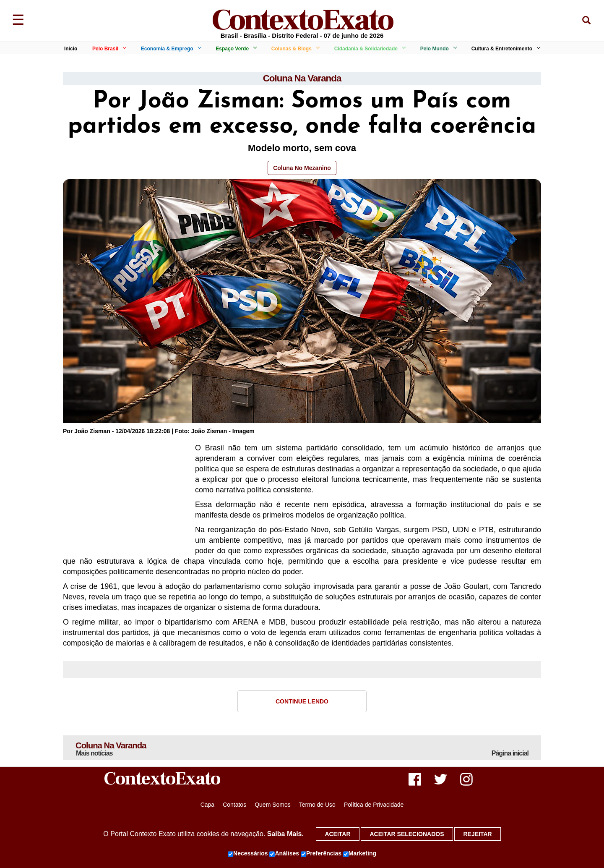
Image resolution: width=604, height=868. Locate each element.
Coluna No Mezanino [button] (302, 169)
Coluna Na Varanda (302, 79)
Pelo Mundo (437, 49)
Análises (284, 854)
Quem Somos (273, 807)
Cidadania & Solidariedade (368, 49)
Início (71, 49)
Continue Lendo (302, 702)
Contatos (234, 807)
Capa (207, 807)
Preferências (321, 854)
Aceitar (337, 834)
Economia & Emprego (170, 49)
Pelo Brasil (108, 49)
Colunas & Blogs (294, 49)
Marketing (360, 854)
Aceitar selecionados (407, 834)
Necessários (248, 854)
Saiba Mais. (285, 834)
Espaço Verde (235, 49)
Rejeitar (477, 834)
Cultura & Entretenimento (504, 49)
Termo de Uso (317, 807)
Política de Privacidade (374, 807)
